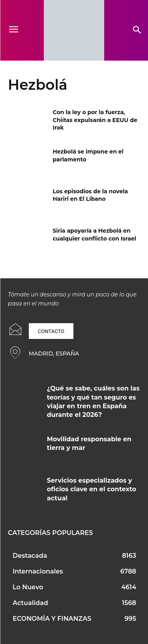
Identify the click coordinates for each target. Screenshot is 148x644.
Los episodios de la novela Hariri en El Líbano (91, 195)
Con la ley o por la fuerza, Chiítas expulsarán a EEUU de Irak (95, 120)
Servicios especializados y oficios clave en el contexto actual (92, 489)
